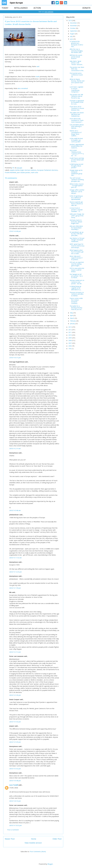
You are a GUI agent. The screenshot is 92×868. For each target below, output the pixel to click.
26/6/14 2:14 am (15, 448)
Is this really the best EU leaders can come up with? (76, 140)
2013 (70, 327)
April (72, 315)
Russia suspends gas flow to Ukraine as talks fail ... (76, 204)
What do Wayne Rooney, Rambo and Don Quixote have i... (77, 82)
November (74, 26)
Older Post (57, 839)
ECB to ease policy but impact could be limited (77, 270)
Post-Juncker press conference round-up (76, 75)
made (38, 76)
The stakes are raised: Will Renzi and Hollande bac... (77, 114)
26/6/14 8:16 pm (15, 801)
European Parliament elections (47, 170)
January (73, 324)
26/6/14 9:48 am (15, 510)
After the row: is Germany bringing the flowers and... (76, 51)
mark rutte (34, 172)
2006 (70, 346)
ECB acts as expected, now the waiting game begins (77, 264)
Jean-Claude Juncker (23, 172)
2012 (70, 330)
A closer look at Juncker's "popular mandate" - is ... (76, 210)
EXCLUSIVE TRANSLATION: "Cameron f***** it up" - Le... (77, 153)
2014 (70, 21)
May (72, 313)
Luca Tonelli (14, 785)
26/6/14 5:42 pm (15, 722)
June (72, 39)
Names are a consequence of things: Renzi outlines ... (76, 133)
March (72, 318)
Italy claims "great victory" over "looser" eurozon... (76, 63)
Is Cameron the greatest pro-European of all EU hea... (76, 44)
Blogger (50, 864)
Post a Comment (13, 830)
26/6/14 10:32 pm (15, 825)
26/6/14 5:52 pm (15, 769)
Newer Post (10, 839)
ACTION (37, 8)
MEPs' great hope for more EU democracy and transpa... (77, 246)
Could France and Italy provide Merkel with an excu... (77, 160)
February (73, 321)
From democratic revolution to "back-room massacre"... (77, 120)
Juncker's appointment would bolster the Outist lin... (77, 146)
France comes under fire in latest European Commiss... (76, 301)
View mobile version (33, 843)
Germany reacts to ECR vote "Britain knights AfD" (76, 222)
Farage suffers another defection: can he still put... (77, 192)
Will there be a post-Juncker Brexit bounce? (76, 57)
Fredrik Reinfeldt (10, 172)
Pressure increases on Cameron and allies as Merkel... (77, 294)
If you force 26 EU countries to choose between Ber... (77, 108)
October (73, 28)
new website (49, 12)
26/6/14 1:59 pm (15, 588)
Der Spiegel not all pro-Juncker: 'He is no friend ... (76, 276)
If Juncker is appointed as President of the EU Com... (77, 102)
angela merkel (15, 170)
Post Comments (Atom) (38, 851)
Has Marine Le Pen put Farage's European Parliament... (77, 240)
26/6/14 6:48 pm (15, 781)
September (74, 31)
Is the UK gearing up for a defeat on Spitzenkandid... (76, 198)
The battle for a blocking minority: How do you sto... (76, 308)
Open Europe (16, 3)
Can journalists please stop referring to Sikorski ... (77, 126)
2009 (70, 338)
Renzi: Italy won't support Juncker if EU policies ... (76, 258)
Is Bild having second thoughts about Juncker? (76, 166)
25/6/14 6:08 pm (15, 231)
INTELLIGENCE (21, 8)
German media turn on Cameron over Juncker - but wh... (77, 282)
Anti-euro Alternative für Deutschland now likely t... (76, 228)
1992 (70, 349)
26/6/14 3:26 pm (15, 695)
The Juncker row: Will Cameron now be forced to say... (76, 96)
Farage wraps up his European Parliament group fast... (76, 173)
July (71, 36)
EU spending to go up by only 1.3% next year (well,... (77, 234)
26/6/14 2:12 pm (15, 652)
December (74, 23)
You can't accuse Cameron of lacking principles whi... (77, 180)
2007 (70, 343)
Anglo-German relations (28, 170)
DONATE (86, 8)
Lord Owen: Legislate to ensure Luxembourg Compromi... (76, 89)
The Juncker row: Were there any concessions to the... (77, 69)
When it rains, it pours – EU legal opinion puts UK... (77, 186)
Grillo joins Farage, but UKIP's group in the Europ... (77, 216)
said (38, 66)
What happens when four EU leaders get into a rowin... (77, 252)
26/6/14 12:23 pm (15, 572)
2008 (70, 340)
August (73, 34)
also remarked (23, 88)
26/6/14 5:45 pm (15, 742)
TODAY (5, 8)
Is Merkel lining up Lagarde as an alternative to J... (76, 288)
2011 (70, 332)
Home (34, 839)
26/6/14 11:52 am (15, 558)
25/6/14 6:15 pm (15, 358)
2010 (70, 335)
